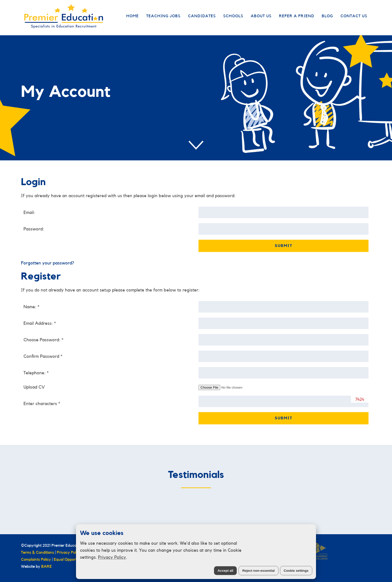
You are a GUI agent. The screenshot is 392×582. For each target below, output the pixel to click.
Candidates (202, 16)
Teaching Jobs (163, 16)
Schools (233, 16)
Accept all (225, 571)
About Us (261, 16)
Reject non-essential (258, 571)
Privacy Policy (112, 557)
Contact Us (354, 16)
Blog (327, 16)
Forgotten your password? (47, 263)
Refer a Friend (297, 16)
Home (132, 16)
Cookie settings (296, 571)
